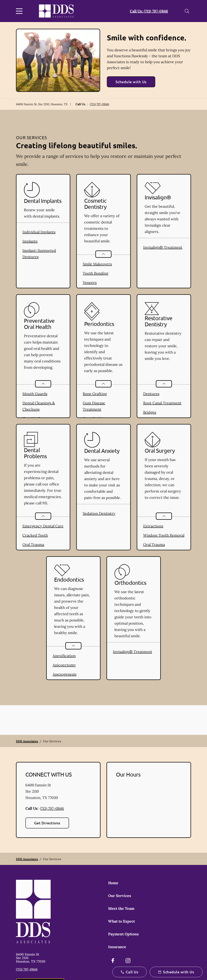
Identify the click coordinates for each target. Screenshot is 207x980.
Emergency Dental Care (43, 526)
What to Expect (121, 921)
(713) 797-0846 (99, 104)
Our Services (120, 896)
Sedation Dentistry (99, 513)
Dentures (151, 394)
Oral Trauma (33, 544)
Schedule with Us (131, 82)
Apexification (64, 656)
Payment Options (123, 934)
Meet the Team (121, 908)
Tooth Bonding (96, 273)
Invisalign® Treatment (163, 247)
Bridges (150, 412)
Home (113, 883)
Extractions (153, 526)
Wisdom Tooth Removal (164, 535)
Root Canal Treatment (162, 403)
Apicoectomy (64, 665)
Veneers (90, 282)
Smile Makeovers (97, 264)
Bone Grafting (95, 394)
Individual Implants (39, 232)
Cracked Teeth (35, 535)
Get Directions (47, 823)
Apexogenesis (65, 674)
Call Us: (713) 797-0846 (149, 11)
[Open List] (103, 254)
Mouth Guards (35, 394)
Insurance (117, 947)
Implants (30, 241)
